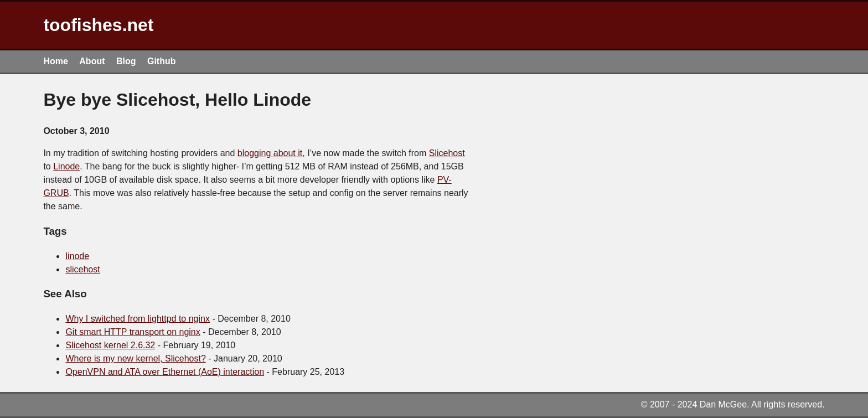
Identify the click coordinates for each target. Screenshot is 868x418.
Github (162, 61)
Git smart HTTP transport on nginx (133, 332)
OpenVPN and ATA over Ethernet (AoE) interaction (165, 372)
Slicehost (447, 153)
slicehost (82, 269)
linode (77, 256)
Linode (66, 166)
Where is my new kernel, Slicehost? (135, 358)
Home (55, 61)
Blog (126, 61)
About (92, 61)
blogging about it (270, 153)
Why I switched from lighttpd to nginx (138, 319)
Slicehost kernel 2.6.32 (110, 345)
